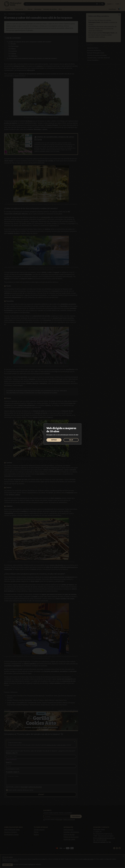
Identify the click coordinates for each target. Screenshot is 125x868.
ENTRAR (54, 440)
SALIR (71, 440)
